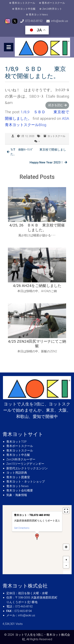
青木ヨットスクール (24, 3)
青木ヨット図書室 (18, 477)
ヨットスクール (56, 136)
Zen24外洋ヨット (52, 9)
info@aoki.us (60, 21)
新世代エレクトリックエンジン (27, 468)
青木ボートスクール (53, 3)
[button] (37, 537)
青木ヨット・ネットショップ (26, 482)
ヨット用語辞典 (17, 473)
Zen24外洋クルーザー (21, 459)
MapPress (67, 573)
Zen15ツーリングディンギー (25, 464)
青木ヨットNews (38, 15)
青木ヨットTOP (16, 442)
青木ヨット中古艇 (25, 9)
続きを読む (56, 105)
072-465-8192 (34, 21)
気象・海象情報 (17, 495)
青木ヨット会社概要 (20, 490)
